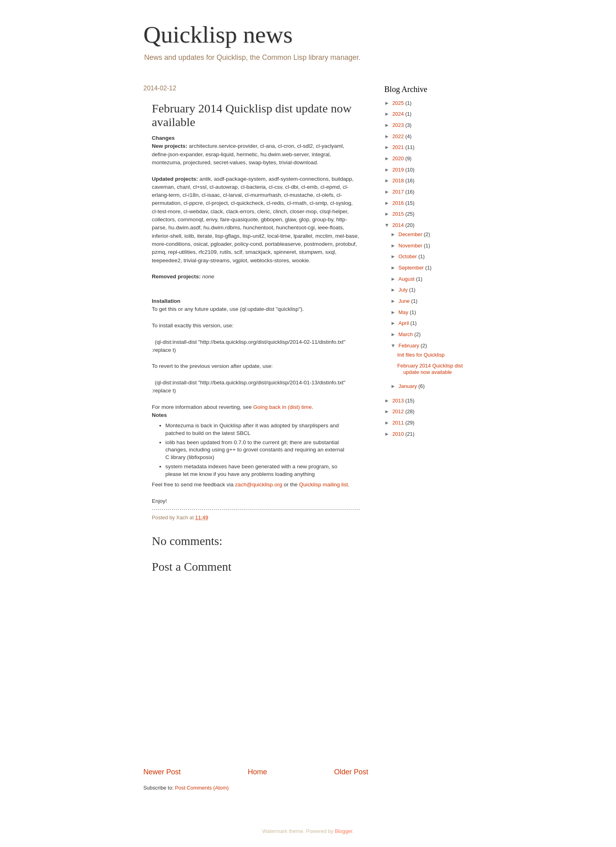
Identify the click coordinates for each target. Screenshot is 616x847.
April (404, 323)
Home (257, 772)
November (411, 246)
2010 (399, 434)
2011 (399, 423)
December (411, 234)
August (407, 279)
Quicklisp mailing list (324, 485)
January (408, 386)
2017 (399, 192)
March (406, 334)
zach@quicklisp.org (258, 485)
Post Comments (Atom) (202, 788)
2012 (399, 411)
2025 (399, 103)
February (409, 346)
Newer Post (162, 772)
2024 (399, 114)
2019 (399, 170)
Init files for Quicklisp (421, 355)
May (404, 312)
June (405, 301)
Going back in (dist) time (282, 407)
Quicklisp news (218, 35)
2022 (399, 136)
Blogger (344, 831)
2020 (399, 158)
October (408, 256)
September (412, 268)
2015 (399, 214)
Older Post (351, 772)
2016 (399, 203)
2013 (399, 401)
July (404, 290)
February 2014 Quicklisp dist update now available (430, 369)
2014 (399, 225)
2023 (399, 125)
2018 (399, 181)
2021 (399, 147)
